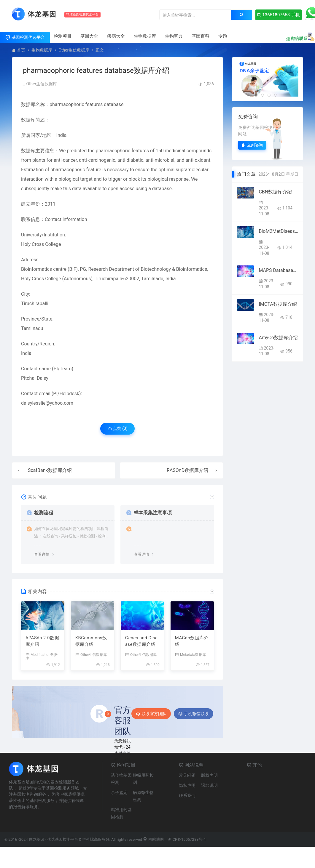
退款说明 (209, 786)
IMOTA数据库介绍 (278, 304)
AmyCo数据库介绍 (278, 338)
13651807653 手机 (276, 15)
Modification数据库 (42, 657)
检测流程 (44, 513)
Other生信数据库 (74, 50)
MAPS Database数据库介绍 (279, 270)
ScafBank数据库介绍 (50, 470)
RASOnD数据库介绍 (187, 470)
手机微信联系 (194, 714)
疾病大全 (116, 36)
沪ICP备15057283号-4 (187, 840)
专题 (223, 36)
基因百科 (201, 36)
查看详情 (42, 554)
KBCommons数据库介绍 (91, 642)
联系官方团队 (151, 714)
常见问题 (187, 776)
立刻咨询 (252, 145)
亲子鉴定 (119, 793)
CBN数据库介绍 (275, 192)
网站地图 (153, 840)
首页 (21, 50)
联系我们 (187, 796)
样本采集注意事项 (153, 513)
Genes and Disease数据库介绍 (142, 642)
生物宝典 (174, 36)
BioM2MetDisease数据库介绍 (279, 231)
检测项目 (63, 36)
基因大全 (89, 36)
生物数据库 (145, 36)
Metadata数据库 (190, 655)
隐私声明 (187, 786)
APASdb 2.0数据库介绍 (42, 642)
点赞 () (118, 429)
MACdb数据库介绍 (192, 642)
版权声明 (209, 776)
